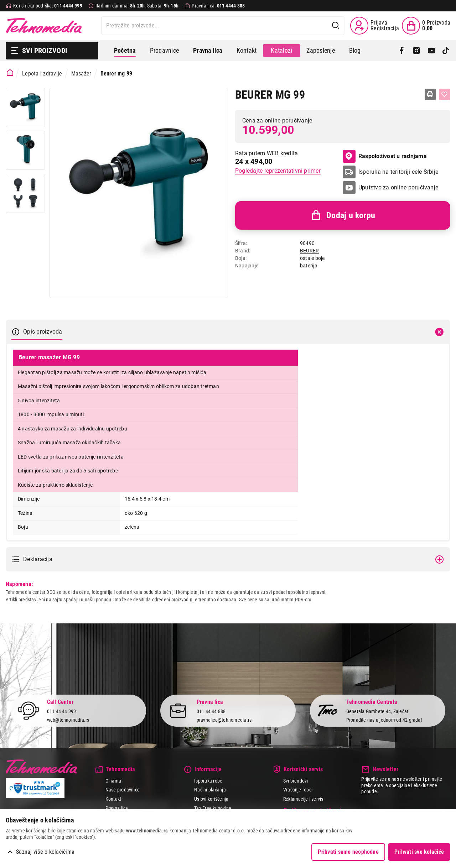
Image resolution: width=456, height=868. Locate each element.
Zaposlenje (320, 50)
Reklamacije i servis (303, 799)
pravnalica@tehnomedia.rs (224, 720)
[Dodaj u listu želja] (445, 94)
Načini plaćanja (210, 790)
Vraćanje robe (297, 790)
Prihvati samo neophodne (348, 852)
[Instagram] (416, 51)
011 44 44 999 (62, 711)
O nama (113, 781)
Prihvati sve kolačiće (419, 852)
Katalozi (281, 50)
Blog (355, 50)
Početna (125, 50)
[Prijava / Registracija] (375, 26)
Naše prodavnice (123, 790)
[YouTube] (431, 51)
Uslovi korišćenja (211, 799)
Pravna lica (117, 808)
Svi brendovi (296, 781)
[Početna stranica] (10, 73)
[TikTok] (446, 51)
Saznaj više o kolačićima (45, 852)
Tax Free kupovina (213, 808)
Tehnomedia (44, 26)
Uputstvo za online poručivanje (398, 187)
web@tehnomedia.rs (68, 720)
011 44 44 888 (211, 711)
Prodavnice (164, 50)
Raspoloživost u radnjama (385, 156)
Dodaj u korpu (343, 215)
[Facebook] (402, 51)
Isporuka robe (208, 781)
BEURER (309, 251)
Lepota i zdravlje (42, 74)
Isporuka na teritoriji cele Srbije (398, 172)
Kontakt (247, 50)
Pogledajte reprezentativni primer (278, 171)
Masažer (81, 74)
